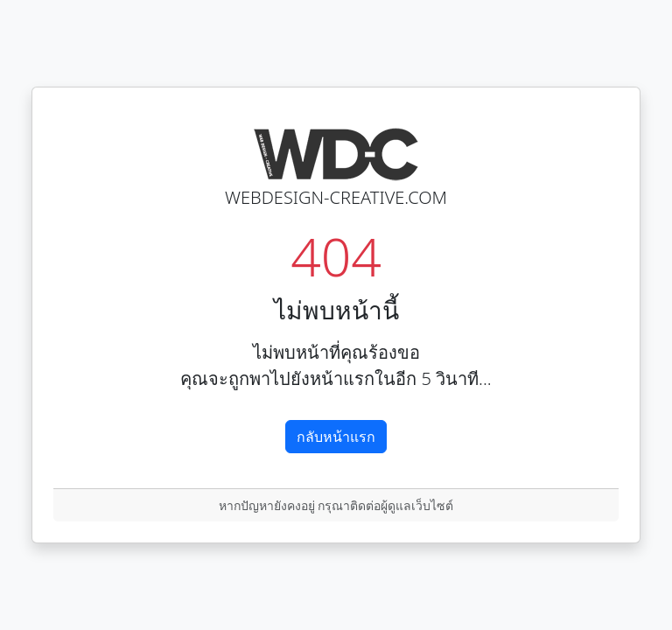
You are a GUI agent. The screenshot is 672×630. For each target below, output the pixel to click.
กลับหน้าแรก (336, 437)
